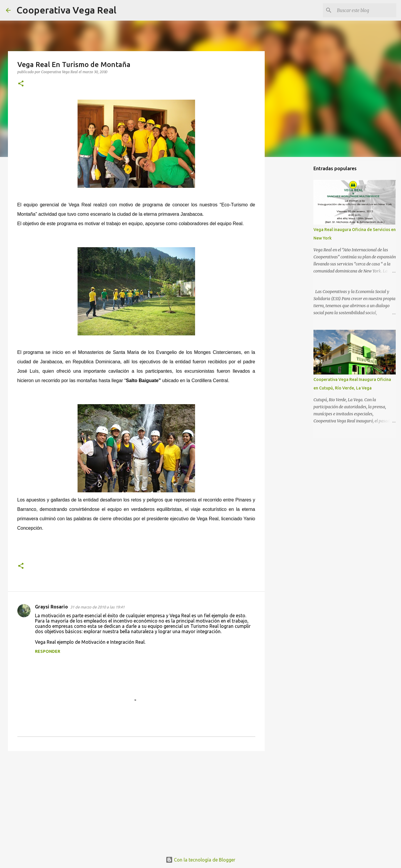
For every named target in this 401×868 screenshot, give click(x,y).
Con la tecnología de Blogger (200, 860)
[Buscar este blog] (365, 10)
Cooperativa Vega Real (66, 10)
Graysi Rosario (51, 607)
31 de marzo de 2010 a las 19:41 (97, 607)
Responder (48, 651)
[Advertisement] (136, 801)
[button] (21, 84)
